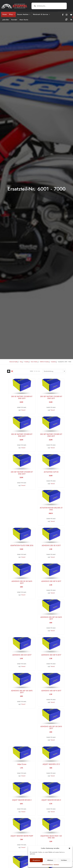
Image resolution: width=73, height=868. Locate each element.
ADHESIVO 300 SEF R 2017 (51, 655)
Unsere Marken (24, 14)
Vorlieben (64, 860)
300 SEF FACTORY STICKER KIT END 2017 (51, 435)
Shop (12, 14)
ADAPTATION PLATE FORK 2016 (22, 545)
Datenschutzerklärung (47, 864)
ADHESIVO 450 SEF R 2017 (51, 691)
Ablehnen (50, 860)
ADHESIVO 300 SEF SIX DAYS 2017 (22, 692)
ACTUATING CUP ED (51, 472)
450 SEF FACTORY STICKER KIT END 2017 (22, 473)
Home (5, 14)
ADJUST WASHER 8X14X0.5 (51, 800)
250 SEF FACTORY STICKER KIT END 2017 (51, 397)
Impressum (56, 864)
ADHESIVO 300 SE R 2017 (22, 655)
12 (34, 371)
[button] (69, 848)
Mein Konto (24, 20)
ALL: (39, 371)
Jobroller (6, 20)
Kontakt (14, 20)
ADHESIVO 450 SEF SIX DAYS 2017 (51, 727)
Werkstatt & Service (42, 14)
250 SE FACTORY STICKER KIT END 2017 (22, 397)
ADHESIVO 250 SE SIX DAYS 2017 (22, 582)
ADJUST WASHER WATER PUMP (22, 836)
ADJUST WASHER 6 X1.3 (51, 764)
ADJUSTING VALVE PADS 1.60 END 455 (51, 837)
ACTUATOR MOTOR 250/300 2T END (51, 509)
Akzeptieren (36, 860)
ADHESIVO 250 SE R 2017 (51, 545)
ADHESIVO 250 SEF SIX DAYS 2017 (51, 618)
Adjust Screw (22, 764)
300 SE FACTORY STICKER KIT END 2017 (22, 435)
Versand (23, 410)
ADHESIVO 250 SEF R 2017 (51, 581)
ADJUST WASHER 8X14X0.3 (22, 800)
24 (37, 371)
